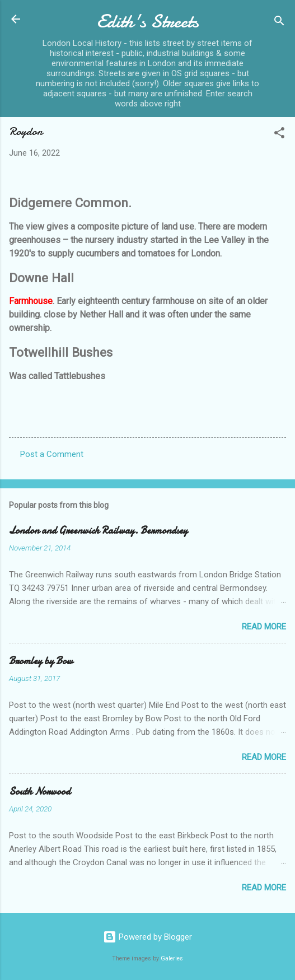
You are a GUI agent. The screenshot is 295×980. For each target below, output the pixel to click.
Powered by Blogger (147, 937)
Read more (264, 627)
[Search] (279, 23)
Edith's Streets (148, 22)
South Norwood (40, 792)
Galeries (172, 958)
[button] (279, 135)
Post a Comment (52, 454)
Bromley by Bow (41, 661)
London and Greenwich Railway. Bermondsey (98, 531)
